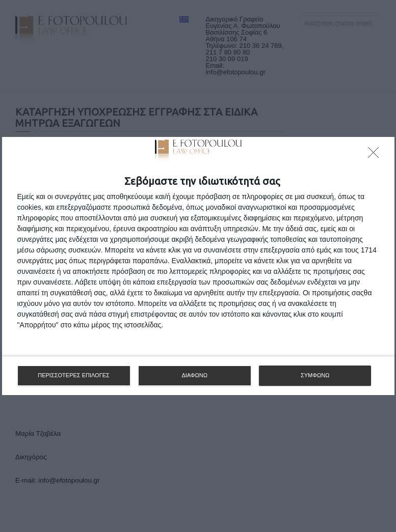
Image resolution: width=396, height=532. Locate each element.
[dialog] (198, 266)
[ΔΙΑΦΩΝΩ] (376, 155)
